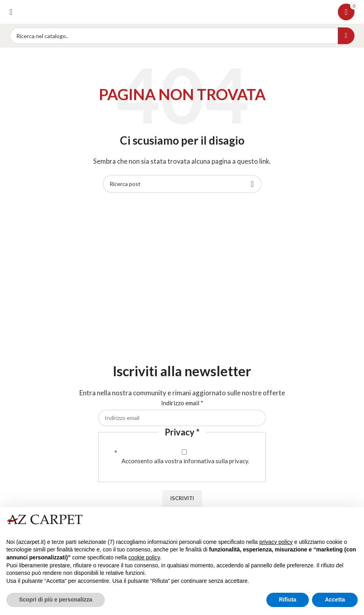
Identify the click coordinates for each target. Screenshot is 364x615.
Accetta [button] (335, 600)
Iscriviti (182, 498)
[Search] (182, 36)
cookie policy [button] (144, 557)
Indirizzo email (182, 403)
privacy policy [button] (276, 542)
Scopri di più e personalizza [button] (56, 600)
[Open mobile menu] (11, 12)
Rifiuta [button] (288, 600)
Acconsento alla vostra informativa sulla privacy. (185, 461)
